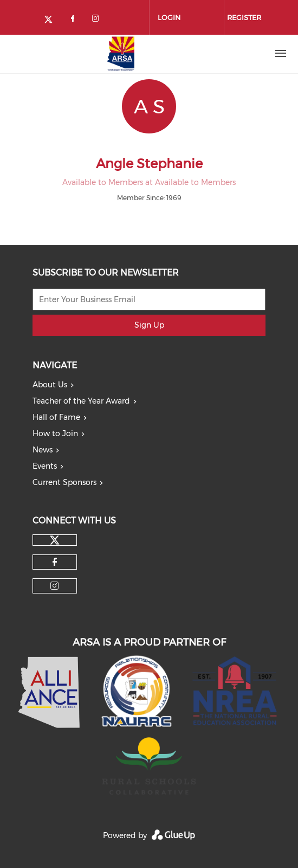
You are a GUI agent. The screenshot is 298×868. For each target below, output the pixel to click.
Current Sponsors (64, 482)
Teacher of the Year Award (81, 401)
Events (45, 466)
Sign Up (149, 325)
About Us (50, 385)
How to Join (55, 433)
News (43, 450)
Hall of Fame (56, 417)
